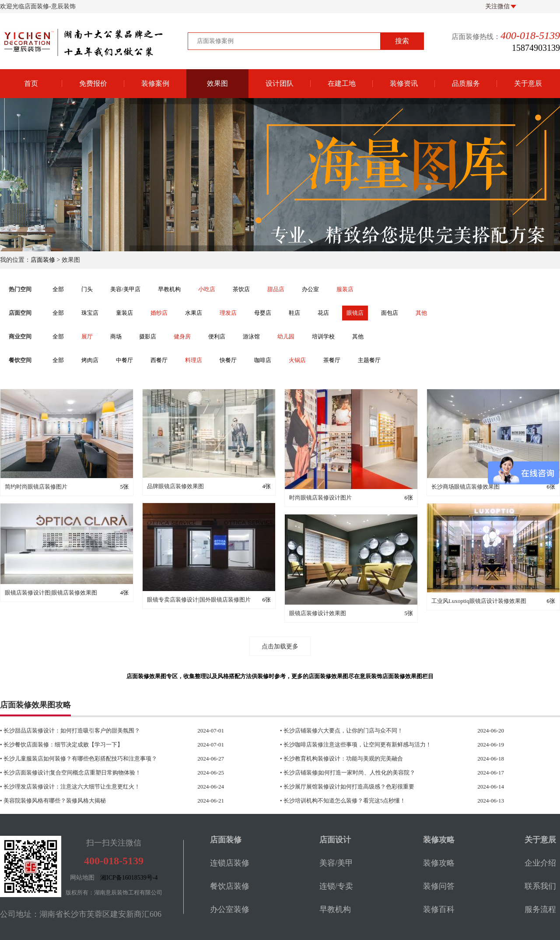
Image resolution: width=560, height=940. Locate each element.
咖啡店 (263, 360)
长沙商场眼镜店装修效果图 (465, 487)
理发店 (228, 313)
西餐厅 (159, 360)
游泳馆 (251, 336)
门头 (87, 289)
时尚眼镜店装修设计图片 (320, 498)
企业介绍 (540, 863)
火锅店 (297, 360)
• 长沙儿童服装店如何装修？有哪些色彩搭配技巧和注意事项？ (94, 759)
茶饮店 (241, 289)
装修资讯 (404, 83)
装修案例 (155, 83)
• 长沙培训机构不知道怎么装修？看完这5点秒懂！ (374, 801)
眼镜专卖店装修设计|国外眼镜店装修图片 (199, 600)
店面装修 (43, 260)
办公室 (310, 289)
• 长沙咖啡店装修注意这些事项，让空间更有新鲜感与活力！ (374, 745)
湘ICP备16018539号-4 (129, 878)
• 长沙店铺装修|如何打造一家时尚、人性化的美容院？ (374, 773)
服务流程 (540, 909)
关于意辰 (528, 83)
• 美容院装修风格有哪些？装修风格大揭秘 (94, 801)
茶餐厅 (332, 360)
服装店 (345, 289)
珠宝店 (90, 313)
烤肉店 (90, 360)
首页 (31, 83)
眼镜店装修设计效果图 (318, 613)
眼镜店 (355, 313)
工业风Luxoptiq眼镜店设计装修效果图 (479, 601)
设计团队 (280, 83)
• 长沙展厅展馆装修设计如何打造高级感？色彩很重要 (374, 787)
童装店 (124, 313)
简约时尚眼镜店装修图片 (36, 487)
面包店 (390, 313)
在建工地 (342, 83)
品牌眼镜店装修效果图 (175, 486)
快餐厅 (228, 360)
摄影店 (148, 336)
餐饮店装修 (230, 886)
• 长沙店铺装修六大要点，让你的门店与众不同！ (374, 731)
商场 (116, 336)
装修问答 (439, 886)
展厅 (87, 336)
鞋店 (294, 313)
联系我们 (540, 886)
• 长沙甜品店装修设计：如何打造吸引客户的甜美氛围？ (94, 731)
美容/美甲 (336, 863)
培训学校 (323, 336)
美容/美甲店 (125, 289)
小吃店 (207, 289)
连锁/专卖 (336, 886)
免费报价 (93, 83)
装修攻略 (439, 863)
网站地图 (82, 878)
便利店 (217, 336)
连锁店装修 (230, 863)
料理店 (194, 360)
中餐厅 (124, 360)
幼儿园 (286, 336)
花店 (323, 313)
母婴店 (263, 313)
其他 (421, 313)
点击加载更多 (280, 646)
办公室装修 (230, 909)
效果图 (217, 83)
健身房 (182, 336)
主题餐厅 (369, 360)
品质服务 (466, 83)
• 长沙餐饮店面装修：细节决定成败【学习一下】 (94, 745)
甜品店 (276, 289)
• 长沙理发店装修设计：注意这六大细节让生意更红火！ (94, 787)
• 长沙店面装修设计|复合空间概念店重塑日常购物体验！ (94, 773)
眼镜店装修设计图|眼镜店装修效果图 (51, 593)
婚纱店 (159, 313)
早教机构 (169, 289)
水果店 (194, 313)
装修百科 (439, 909)
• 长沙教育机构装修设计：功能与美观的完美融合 (374, 759)
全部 (58, 289)
